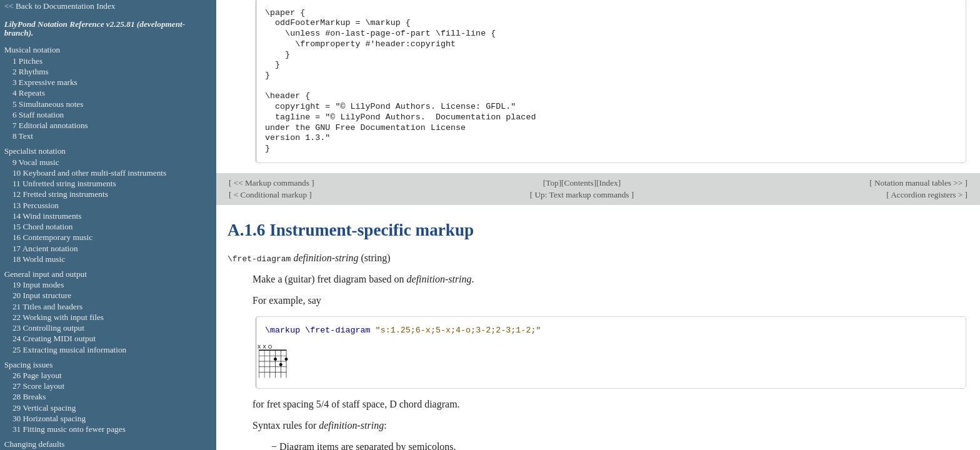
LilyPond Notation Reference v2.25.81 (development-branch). (95, 29)
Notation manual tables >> (919, 10)
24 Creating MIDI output (54, 338)
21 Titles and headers (47, 307)
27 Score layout (38, 386)
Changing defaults (35, 444)
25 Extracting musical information (69, 350)
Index (609, 10)
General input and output (46, 274)
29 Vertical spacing (44, 408)
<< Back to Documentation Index (60, 6)
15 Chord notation (43, 227)
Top (552, 10)
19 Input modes (38, 285)
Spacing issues (29, 365)
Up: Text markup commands (582, 22)
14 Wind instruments (47, 216)
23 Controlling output (48, 328)
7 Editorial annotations (50, 125)
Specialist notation (35, 151)
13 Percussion (36, 205)
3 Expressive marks (45, 82)
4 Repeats (29, 93)
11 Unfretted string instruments (64, 183)
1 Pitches (27, 61)
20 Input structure (42, 295)
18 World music (39, 259)
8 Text (23, 136)
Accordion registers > (927, 22)
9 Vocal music (36, 162)
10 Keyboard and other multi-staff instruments (89, 173)
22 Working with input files (58, 317)
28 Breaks (29, 397)
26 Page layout (37, 375)
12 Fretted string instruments (60, 194)
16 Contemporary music (52, 237)
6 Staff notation (38, 115)
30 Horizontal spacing (49, 418)
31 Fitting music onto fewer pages (69, 429)
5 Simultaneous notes (48, 104)
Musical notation (32, 50)
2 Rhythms (31, 72)
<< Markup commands (271, 10)
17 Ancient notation (45, 248)
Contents (579, 10)
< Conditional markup (270, 22)
